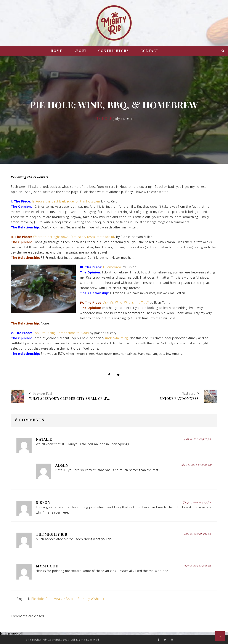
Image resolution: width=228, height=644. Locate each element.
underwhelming (116, 338)
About (80, 51)
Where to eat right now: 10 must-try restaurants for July (74, 237)
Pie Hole (103, 118)
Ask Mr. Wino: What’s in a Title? (126, 303)
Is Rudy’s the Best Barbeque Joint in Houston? (67, 201)
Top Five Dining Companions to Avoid (61, 333)
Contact (149, 51)
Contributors (114, 51)
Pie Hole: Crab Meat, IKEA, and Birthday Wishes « (68, 599)
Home (56, 51)
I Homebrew (112, 267)
